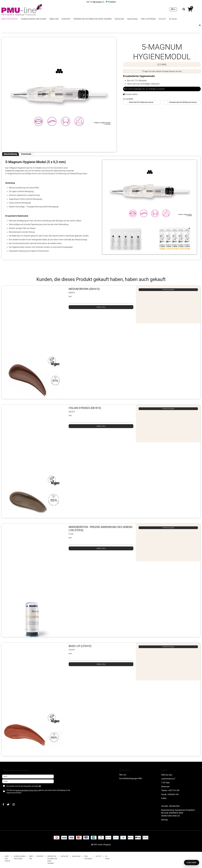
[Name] (28, 776)
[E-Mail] (28, 781)
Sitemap (164, 820)
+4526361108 (173, 794)
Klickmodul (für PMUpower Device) (141, 102)
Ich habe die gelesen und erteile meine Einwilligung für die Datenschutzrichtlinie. (38, 791)
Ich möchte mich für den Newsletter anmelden (33, 786)
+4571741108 (174, 790)
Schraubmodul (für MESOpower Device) (183, 102)
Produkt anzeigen (168, 290)
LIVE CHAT (192, 863)
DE (173, 9)
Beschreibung (10, 154)
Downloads (26, 154)
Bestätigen (9, 797)
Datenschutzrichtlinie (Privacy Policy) (27, 790)
